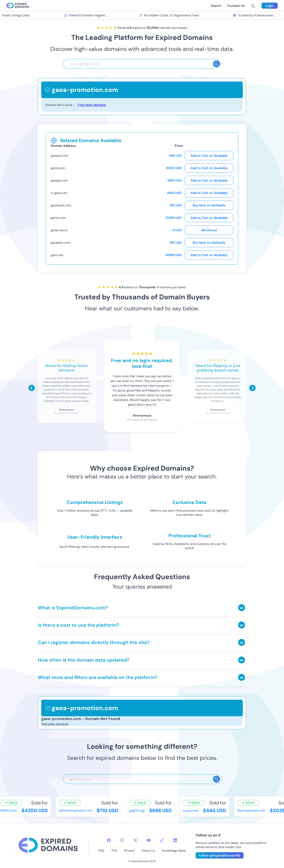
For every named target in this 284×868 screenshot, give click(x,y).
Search (216, 6)
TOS (114, 851)
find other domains (55, 724)
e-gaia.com (59, 193)
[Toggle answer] (241, 608)
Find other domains (92, 105)
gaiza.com (58, 168)
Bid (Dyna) (209, 230)
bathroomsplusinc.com (76, 810)
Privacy (129, 851)
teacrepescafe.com (252, 810)
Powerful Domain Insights (85, 15)
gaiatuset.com (61, 205)
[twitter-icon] (135, 840)
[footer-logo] (48, 846)
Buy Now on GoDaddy (209, 205)
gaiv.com (57, 255)
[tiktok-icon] (162, 840)
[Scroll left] (32, 388)
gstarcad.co (59, 230)
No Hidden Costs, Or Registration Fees (170, 15)
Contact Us (236, 6)
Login (270, 6)
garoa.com (58, 218)
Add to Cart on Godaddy (209, 156)
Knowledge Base (174, 851)
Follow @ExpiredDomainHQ (220, 855)
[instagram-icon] (122, 840)
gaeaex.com (59, 156)
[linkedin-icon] (175, 840)
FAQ (101, 851)
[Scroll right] (252, 388)
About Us (148, 851)
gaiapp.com (59, 180)
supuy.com (191, 810)
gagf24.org (137, 810)
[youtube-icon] (149, 840)
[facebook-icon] (109, 840)
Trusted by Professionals (254, 15)
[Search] (216, 64)
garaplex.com (60, 243)
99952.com (9, 810)
